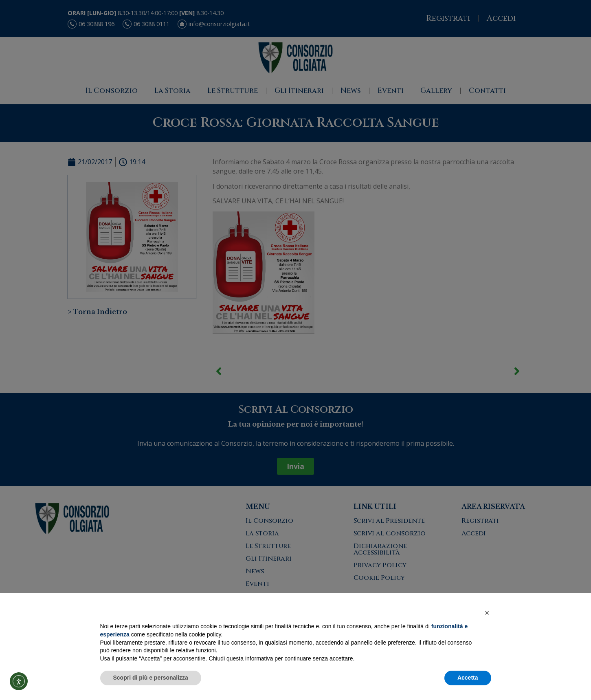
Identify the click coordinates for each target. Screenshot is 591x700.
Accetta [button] (468, 678)
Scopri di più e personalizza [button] (151, 678)
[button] (487, 613)
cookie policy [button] (205, 634)
